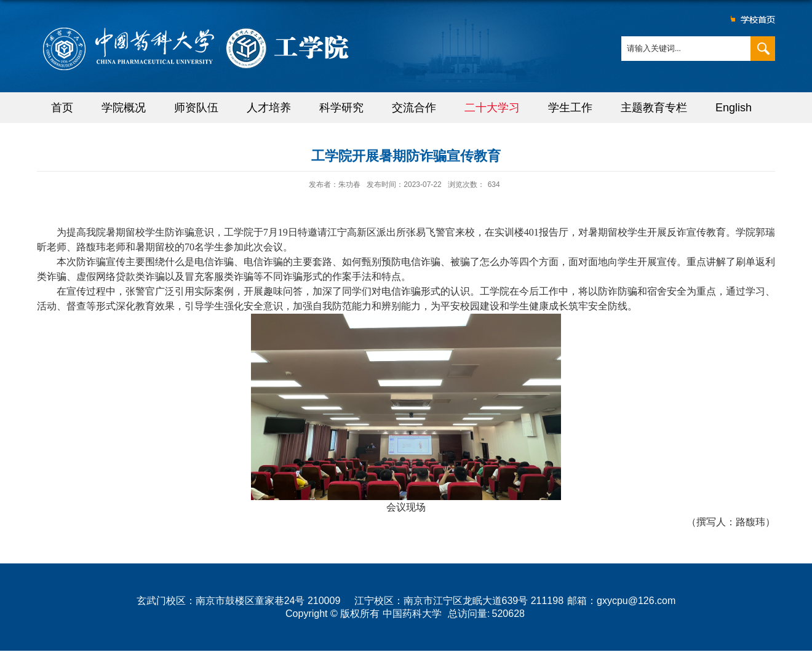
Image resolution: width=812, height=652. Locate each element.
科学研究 (341, 108)
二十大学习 (492, 108)
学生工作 (570, 108)
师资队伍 (196, 108)
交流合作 (414, 108)
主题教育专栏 (654, 108)
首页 (62, 108)
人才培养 (269, 108)
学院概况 (124, 108)
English (734, 108)
